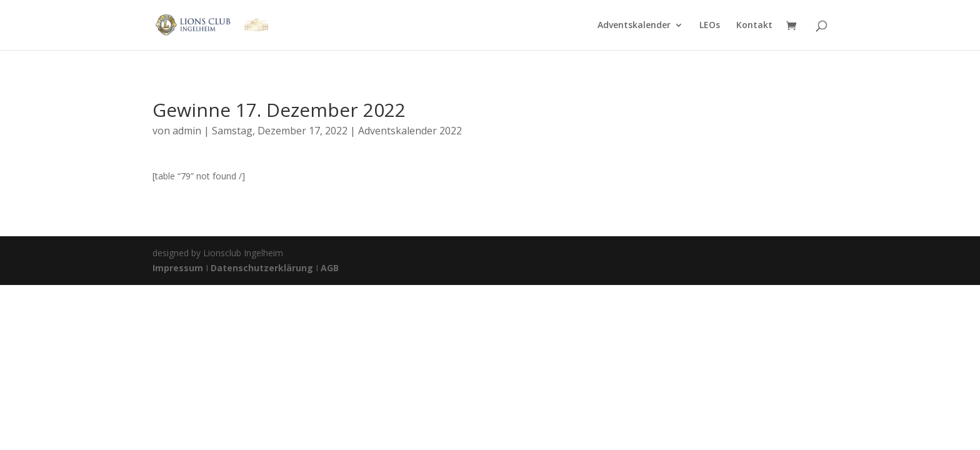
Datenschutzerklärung (262, 268)
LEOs (710, 26)
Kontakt (754, 26)
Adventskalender (634, 26)
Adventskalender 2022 (410, 131)
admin (187, 131)
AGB (330, 268)
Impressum (179, 268)
